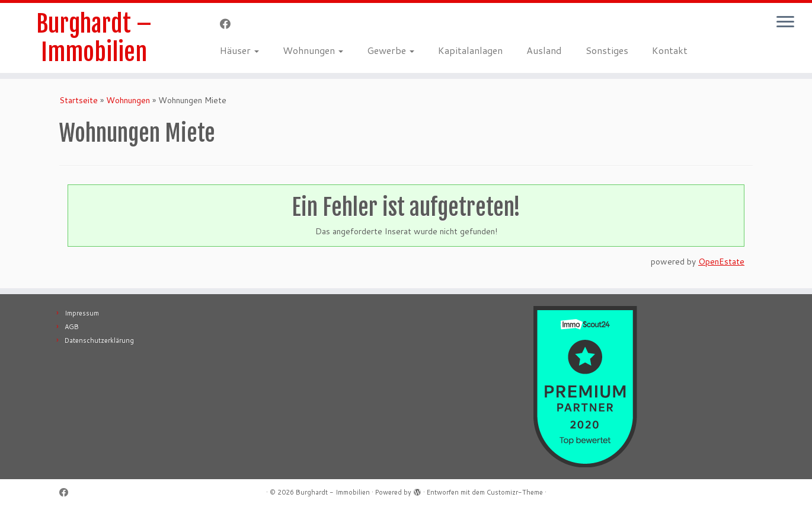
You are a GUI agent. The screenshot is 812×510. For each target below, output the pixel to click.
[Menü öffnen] (785, 23)
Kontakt (670, 50)
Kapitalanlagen (470, 50)
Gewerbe (391, 50)
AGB (72, 327)
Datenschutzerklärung (99, 340)
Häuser (239, 50)
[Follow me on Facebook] (229, 24)
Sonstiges (607, 50)
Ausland (544, 50)
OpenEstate (721, 262)
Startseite (79, 100)
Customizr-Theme (515, 492)
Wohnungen (313, 50)
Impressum (82, 313)
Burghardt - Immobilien (333, 492)
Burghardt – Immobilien (94, 38)
